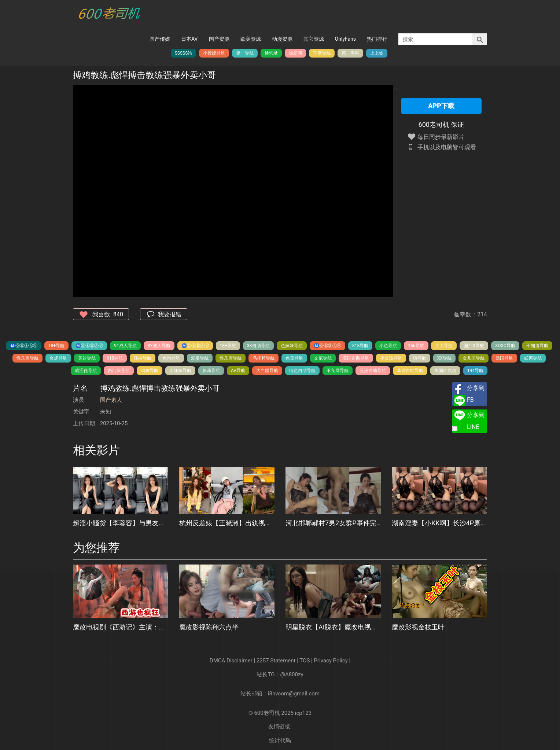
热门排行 (377, 39)
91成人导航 (125, 346)
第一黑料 (350, 53)
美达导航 (87, 358)
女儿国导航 (474, 358)
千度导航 (322, 53)
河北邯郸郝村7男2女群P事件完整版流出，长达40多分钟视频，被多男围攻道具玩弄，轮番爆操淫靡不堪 (333, 523)
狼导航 (420, 358)
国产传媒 (160, 39)
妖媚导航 (533, 358)
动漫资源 (282, 39)
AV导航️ (238, 371)
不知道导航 (537, 346)
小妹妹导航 (180, 371)
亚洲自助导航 (373, 371)
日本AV (189, 39)
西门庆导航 (119, 371)
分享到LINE (476, 421)
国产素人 (111, 400)
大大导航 (444, 346)
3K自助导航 (258, 346)
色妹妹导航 (292, 346)
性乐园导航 (27, 358)
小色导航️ (388, 346)
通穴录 (271, 53)
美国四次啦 (445, 371)
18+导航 (56, 346)
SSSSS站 (184, 53)
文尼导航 (323, 358)
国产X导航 (474, 346)
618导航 (115, 358)
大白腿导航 (267, 371)
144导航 (475, 371)
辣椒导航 (143, 358)
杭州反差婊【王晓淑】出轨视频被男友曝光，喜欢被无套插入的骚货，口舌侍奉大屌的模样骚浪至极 (227, 523)
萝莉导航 (211, 371)
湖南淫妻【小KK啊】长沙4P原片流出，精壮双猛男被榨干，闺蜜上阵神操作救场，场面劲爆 (439, 523)
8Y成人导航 (159, 346)
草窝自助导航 (410, 371)
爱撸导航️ (200, 358)
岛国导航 (504, 358)
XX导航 (444, 358)
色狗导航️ (171, 358)
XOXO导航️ (505, 346)
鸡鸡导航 (150, 371)
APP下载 (441, 106)
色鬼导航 (294, 358)
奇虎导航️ (58, 358)
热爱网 (295, 53)
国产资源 (219, 39)
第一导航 (245, 53)
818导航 (360, 346)
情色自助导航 (302, 371)
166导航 (416, 346)
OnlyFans (345, 39)
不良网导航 (338, 371)
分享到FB (476, 394)
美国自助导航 (356, 358)
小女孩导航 (391, 358)
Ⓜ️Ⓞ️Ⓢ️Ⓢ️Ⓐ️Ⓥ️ (24, 346)
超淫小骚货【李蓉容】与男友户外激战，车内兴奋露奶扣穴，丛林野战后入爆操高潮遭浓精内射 (121, 523)
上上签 (377, 53)
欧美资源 (251, 39)
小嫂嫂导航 (214, 53)
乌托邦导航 (264, 358)
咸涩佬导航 (86, 371)
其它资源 (314, 39)
